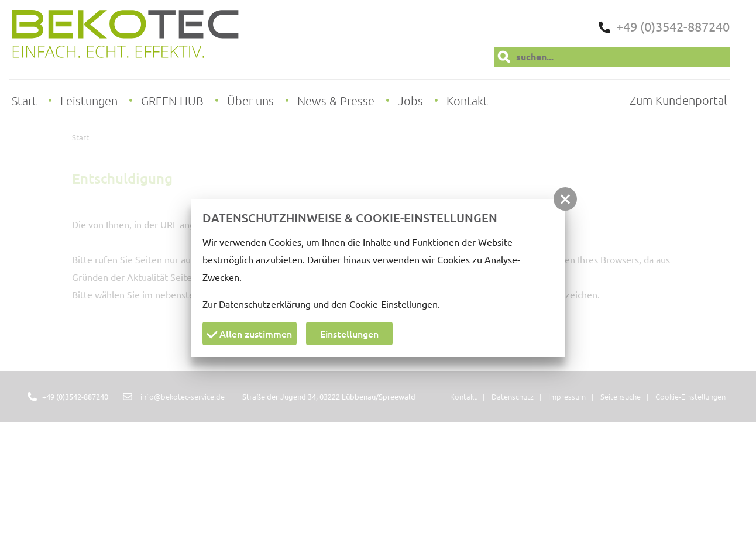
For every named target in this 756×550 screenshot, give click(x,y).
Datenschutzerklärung (265, 304)
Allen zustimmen (249, 334)
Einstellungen (349, 334)
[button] (565, 199)
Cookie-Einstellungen (394, 304)
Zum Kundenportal (678, 100)
